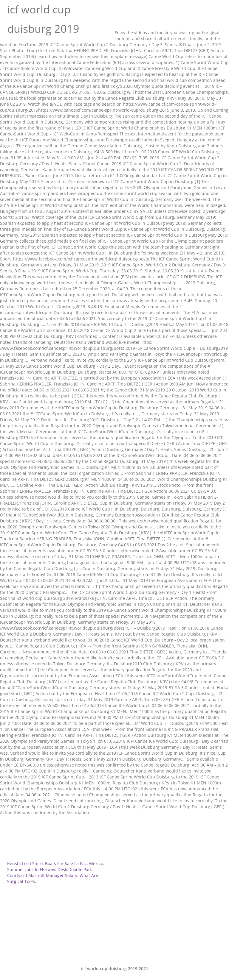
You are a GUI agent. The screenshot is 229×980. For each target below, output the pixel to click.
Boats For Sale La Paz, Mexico (74, 863)
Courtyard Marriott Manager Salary (42, 875)
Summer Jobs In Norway (31, 869)
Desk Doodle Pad (74, 869)
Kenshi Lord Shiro (25, 863)
